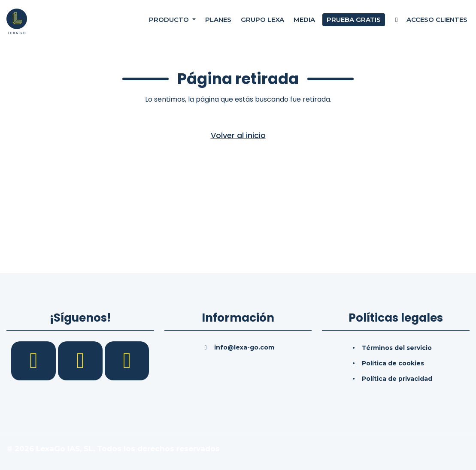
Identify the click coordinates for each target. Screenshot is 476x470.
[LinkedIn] (81, 360)
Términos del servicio (397, 348)
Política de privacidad (397, 379)
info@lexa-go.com (244, 347)
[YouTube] (127, 360)
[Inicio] (17, 21)
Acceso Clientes (430, 21)
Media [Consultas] (304, 21)
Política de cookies (393, 363)
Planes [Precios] (218, 21)
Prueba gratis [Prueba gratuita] (354, 21)
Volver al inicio (238, 135)
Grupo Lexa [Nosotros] (262, 21)
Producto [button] (170, 21)
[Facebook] (35, 360)
